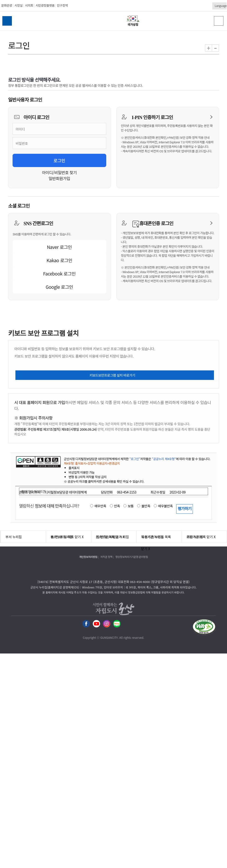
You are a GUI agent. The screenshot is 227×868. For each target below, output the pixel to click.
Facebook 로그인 (59, 273)
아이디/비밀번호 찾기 (59, 172)
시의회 (29, 5)
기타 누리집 (195, 537)
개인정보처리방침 (88, 557)
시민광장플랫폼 (45, 5)
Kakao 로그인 (59, 260)
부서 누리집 (14, 537)
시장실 (19, 5)
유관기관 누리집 (153, 537)
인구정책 (62, 5)
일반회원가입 (59, 178)
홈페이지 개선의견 (33, 491)
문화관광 (7, 5)
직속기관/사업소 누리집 (112, 537)
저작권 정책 (106, 557)
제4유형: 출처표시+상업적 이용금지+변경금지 (92, 463)
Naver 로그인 (59, 247)
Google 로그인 (60, 287)
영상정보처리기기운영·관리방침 (132, 557)
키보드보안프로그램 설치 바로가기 (112, 375)
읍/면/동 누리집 (62, 537)
